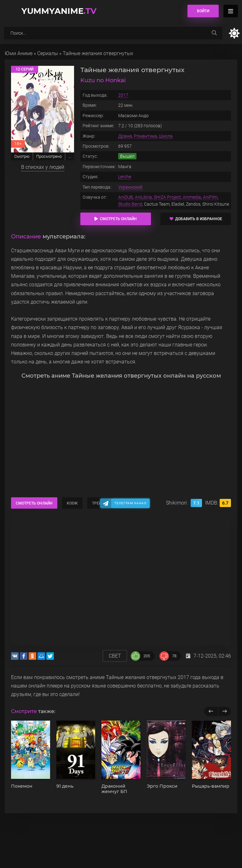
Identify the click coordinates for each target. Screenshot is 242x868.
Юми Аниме (19, 53)
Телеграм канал (130, 503)
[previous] (211, 711)
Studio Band (130, 204)
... (70, 156)
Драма (125, 136)
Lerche (125, 177)
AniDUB (126, 197)
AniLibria (143, 197)
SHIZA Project (167, 197)
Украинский (130, 187)
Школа (166, 136)
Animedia (192, 197)
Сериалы (48, 53)
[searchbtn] (214, 33)
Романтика (145, 136)
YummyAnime (59, 11)
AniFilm (210, 197)
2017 (123, 95)
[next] (225, 711)
